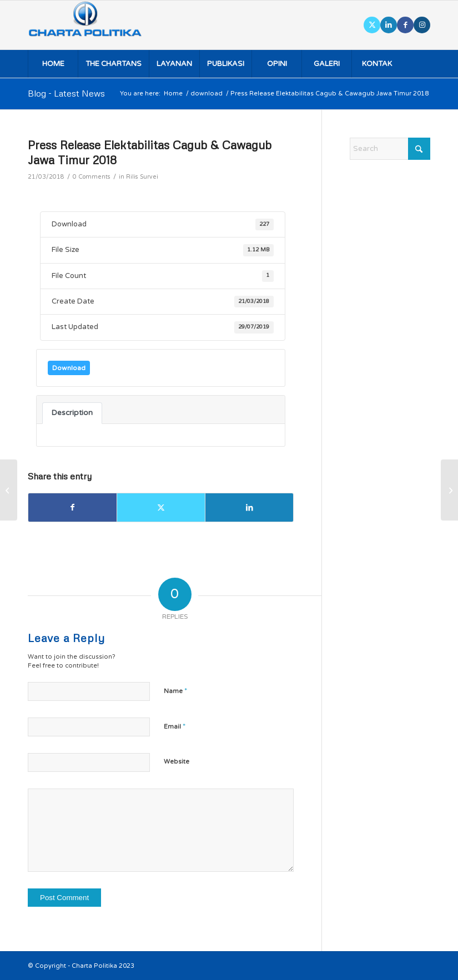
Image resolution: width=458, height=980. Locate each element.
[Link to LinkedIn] (389, 25)
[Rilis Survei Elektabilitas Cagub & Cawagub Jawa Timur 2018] (449, 490)
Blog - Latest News (66, 93)
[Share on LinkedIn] (249, 507)
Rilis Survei (142, 177)
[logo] (101, 25)
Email (175, 726)
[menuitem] (53, 64)
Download (69, 368)
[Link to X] (372, 25)
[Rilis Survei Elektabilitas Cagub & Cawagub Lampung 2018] (9, 490)
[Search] (390, 149)
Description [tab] (72, 413)
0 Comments (92, 177)
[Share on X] (161, 507)
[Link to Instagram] (422, 25)
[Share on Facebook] (72, 507)
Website (177, 762)
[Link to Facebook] (405, 25)
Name (175, 691)
